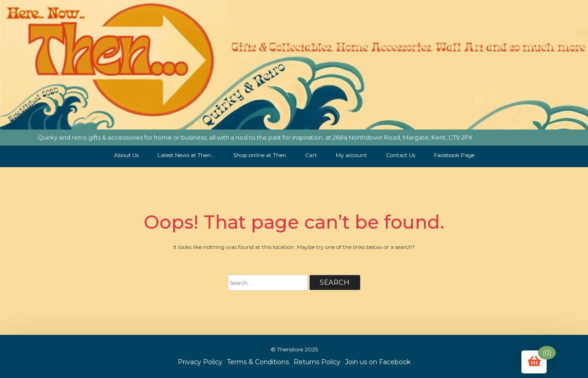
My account (351, 155)
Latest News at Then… (186, 155)
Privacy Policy (200, 362)
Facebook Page (454, 155)
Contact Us (401, 155)
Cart (311, 155)
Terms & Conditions (258, 362)
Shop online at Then (260, 155)
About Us (126, 155)
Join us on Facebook (378, 362)
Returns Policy (317, 362)
